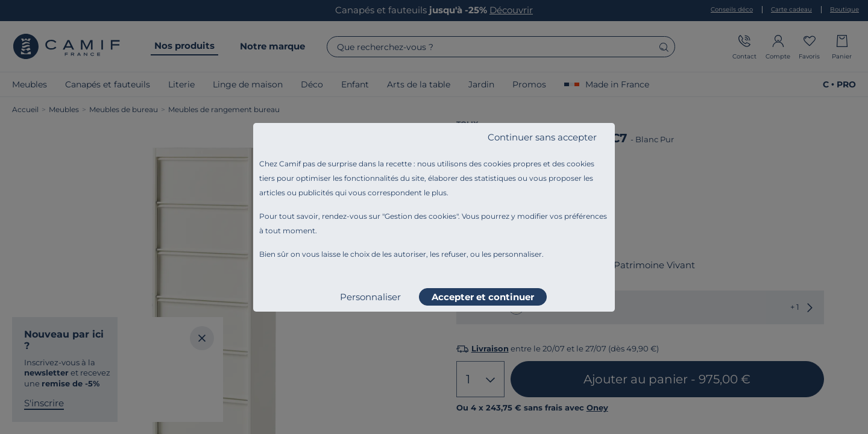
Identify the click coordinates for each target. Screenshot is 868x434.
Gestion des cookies (420, 216)
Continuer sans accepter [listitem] (542, 137)
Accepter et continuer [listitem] (483, 297)
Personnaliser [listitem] (370, 297)
